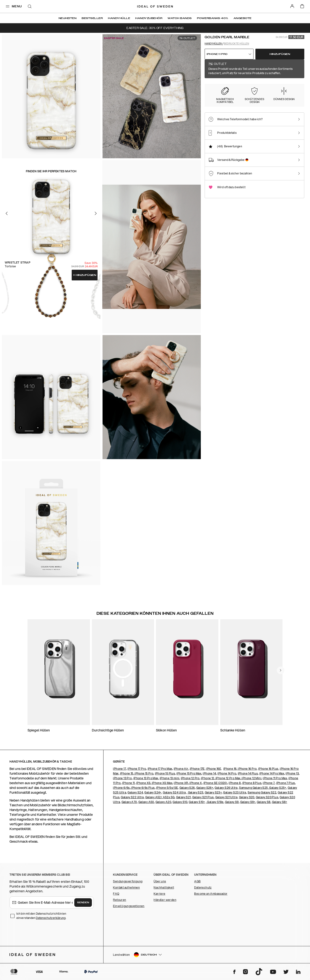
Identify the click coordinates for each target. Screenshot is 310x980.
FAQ (116, 894)
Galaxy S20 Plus (267, 797)
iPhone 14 (209, 773)
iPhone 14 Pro (227, 773)
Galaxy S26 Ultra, (226, 788)
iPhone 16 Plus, (269, 769)
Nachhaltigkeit (164, 887)
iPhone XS (143, 783)
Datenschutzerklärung (51, 918)
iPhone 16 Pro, (248, 769)
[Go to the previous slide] (7, 213)
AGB (197, 881)
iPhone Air (181, 769)
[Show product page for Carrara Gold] (245, 90)
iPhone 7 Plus (286, 783)
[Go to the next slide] (96, 213)
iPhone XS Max (162, 783)
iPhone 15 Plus (165, 773)
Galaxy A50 (146, 802)
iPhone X (195, 783)
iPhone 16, (231, 769)
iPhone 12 (208, 778)
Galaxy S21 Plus (203, 797)
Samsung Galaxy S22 (262, 792)
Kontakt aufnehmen (126, 887)
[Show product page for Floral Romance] (272, 90)
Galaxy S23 (195, 792)
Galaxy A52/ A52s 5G (160, 797)
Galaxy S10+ (197, 802)
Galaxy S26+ (205, 788)
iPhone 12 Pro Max (228, 778)
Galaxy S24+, (153, 792)
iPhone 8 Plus (252, 783)
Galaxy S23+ (213, 792)
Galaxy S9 (232, 802)
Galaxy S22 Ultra (132, 797)
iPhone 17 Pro (137, 769)
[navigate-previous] (281, 670)
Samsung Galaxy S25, (254, 788)
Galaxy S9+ (248, 802)
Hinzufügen (85, 275)
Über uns (160, 881)
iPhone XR (181, 783)
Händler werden (165, 900)
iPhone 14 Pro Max (272, 773)
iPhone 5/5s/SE (167, 788)
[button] (270, 955)
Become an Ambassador (211, 894)
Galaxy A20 (163, 802)
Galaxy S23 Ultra (235, 792)
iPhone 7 (269, 783)
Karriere (159, 894)
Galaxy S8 (264, 802)
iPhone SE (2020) (215, 783)
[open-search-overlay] (30, 7)
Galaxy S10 (180, 802)
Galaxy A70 (129, 802)
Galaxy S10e (215, 802)
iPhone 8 (235, 783)
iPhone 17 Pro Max (160, 769)
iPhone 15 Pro (144, 773)
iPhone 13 (292, 773)
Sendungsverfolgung (128, 881)
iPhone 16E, (214, 769)
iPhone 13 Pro (122, 778)
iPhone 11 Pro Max (275, 778)
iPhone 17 (120, 769)
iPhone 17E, (198, 769)
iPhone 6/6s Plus (143, 788)
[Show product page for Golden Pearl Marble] (219, 90)
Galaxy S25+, (278, 788)
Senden (83, 903)
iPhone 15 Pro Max (189, 773)
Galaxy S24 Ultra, (175, 792)
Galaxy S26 (187, 788)
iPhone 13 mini (170, 778)
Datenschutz (203, 887)
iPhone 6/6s (121, 788)
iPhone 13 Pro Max (146, 778)
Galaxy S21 (183, 797)
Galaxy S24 (135, 792)
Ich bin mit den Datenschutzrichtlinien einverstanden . (41, 916)
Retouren (120, 900)
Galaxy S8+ (280, 802)
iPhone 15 (127, 773)
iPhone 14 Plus (248, 773)
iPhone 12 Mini (251, 778)
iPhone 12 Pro (190, 778)
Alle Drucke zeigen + (291, 66)
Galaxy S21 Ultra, (227, 797)
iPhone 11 (129, 783)
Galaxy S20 (247, 797)
